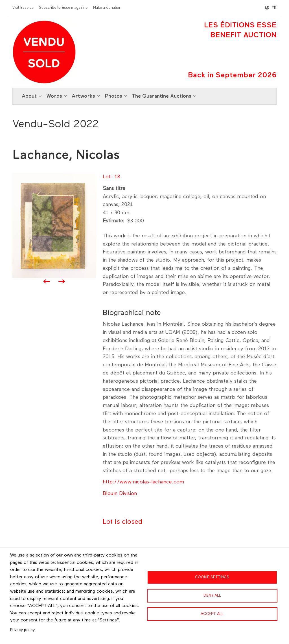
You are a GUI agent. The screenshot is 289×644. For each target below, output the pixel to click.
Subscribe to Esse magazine (63, 8)
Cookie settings (212, 577)
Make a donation (107, 8)
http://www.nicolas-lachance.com (143, 482)
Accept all (212, 614)
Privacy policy (22, 630)
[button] (54, 225)
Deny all (212, 595)
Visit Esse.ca (23, 8)
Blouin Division (120, 494)
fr (274, 8)
